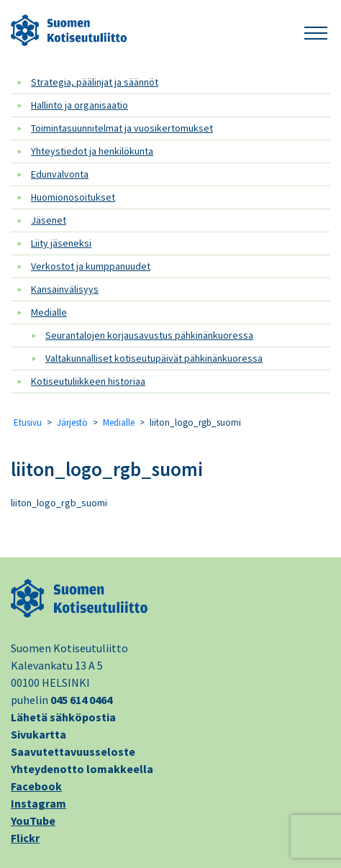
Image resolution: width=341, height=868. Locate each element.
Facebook (36, 786)
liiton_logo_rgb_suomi (107, 469)
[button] (316, 31)
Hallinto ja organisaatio (79, 105)
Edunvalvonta (60, 174)
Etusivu (28, 422)
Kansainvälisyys (65, 289)
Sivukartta (38, 734)
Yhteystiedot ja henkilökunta (92, 151)
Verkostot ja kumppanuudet (91, 266)
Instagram (38, 803)
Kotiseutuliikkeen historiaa (88, 381)
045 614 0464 (81, 700)
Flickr (25, 838)
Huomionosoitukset (73, 197)
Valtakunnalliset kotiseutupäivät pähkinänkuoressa (154, 358)
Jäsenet (49, 220)
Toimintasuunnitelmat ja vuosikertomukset (122, 128)
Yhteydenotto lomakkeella (82, 769)
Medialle (49, 312)
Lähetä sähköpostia (63, 717)
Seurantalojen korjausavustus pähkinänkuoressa (149, 335)
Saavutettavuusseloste (73, 751)
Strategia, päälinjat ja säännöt (95, 82)
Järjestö (72, 422)
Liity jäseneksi (61, 243)
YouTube (33, 821)
